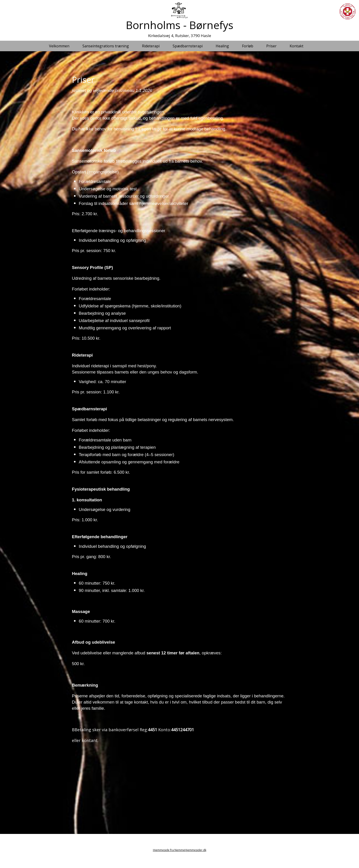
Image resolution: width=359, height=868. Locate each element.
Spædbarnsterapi (188, 46)
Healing (222, 46)
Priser (271, 46)
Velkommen (59, 46)
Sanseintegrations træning (106, 46)
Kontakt (296, 46)
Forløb (248, 46)
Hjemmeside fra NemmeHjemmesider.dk (180, 850)
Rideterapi (151, 46)
